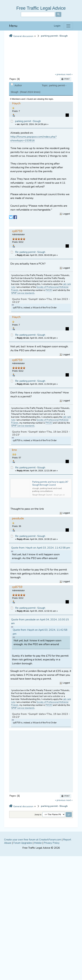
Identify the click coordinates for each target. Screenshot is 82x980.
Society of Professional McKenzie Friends (40, 289)
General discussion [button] (23, 36)
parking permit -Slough (54, 36)
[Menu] (68, 26)
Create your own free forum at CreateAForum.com (33, 840)
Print (66, 79)
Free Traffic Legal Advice (41, 8)
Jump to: (38, 814)
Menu (13, 26)
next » (69, 74)
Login (57, 26)
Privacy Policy (52, 843)
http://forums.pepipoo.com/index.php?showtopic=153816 (34, 139)
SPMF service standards (23, 293)
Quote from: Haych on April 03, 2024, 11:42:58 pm (41, 548)
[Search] (38, 14)
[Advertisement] (37, 761)
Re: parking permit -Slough (30, 252)
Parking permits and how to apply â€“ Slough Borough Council (50, 483)
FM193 (49, 290)
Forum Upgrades (23, 843)
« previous (60, 74)
